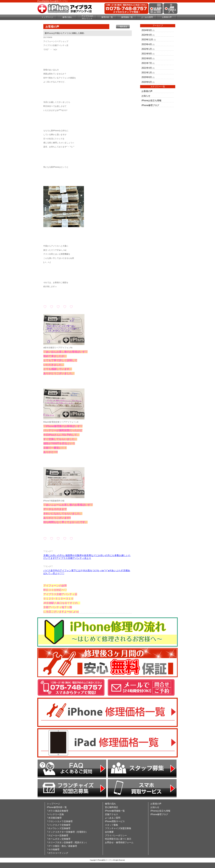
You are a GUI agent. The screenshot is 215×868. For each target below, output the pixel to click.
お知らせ (146, 96)
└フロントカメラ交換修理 (60, 821)
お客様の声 (167, 17)
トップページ (47, 17)
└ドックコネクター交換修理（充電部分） (67, 832)
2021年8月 (147, 58)
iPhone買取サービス (115, 821)
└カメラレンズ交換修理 (59, 828)
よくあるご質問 (113, 818)
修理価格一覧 (127, 17)
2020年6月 (147, 82)
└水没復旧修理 (54, 818)
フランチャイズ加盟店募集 (118, 828)
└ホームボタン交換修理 (59, 839)
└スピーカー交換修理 (58, 835)
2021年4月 (147, 68)
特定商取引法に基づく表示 (118, 839)
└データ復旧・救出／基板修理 (62, 846)
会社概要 (109, 832)
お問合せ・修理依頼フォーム (119, 842)
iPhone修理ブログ (150, 105)
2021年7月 (147, 63)
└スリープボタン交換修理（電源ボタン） (67, 842)
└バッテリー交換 (55, 814)
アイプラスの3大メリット (87, 17)
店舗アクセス (111, 814)
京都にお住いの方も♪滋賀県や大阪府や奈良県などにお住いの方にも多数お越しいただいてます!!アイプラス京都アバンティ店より (87, 557)
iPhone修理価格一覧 (115, 811)
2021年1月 (147, 73)
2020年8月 (147, 77)
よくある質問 (147, 17)
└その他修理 (53, 849)
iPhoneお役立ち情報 (151, 100)
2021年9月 (147, 54)
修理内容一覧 (107, 17)
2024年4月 (147, 35)
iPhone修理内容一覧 (57, 807)
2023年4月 (147, 44)
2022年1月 (147, 49)
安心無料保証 (111, 807)
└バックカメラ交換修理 (59, 825)
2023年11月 (147, 40)
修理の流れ (67, 17)
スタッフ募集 (111, 825)
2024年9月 (147, 30)
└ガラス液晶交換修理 (58, 811)
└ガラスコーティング (58, 853)
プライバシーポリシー (116, 835)
